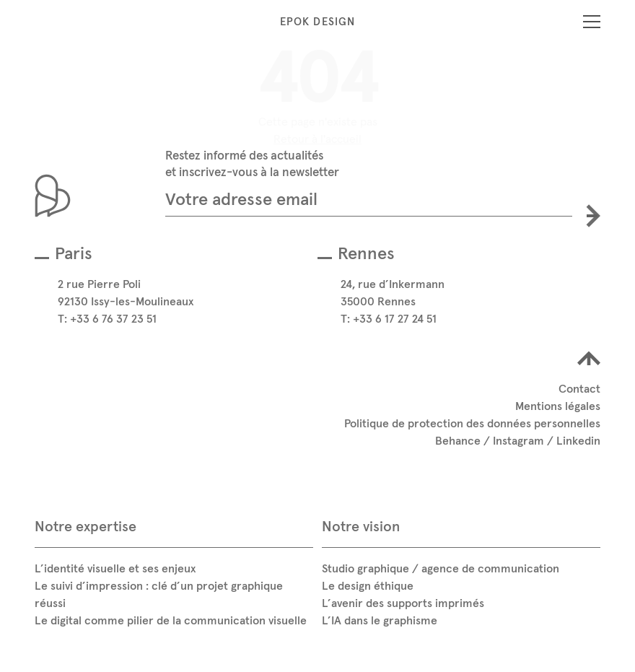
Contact (579, 388)
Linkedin (578, 440)
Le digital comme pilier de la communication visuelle (171, 620)
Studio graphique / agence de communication (441, 568)
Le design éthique (368, 585)
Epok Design (317, 21)
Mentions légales (558, 406)
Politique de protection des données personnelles (472, 423)
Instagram (518, 440)
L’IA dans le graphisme (380, 620)
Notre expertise (86, 526)
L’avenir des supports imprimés (403, 603)
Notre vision (361, 526)
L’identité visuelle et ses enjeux (115, 568)
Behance (458, 440)
